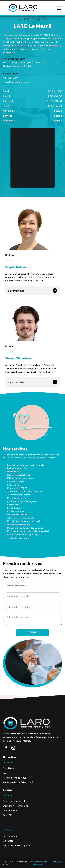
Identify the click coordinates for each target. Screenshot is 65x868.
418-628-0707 (10, 78)
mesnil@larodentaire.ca (15, 82)
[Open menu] (59, 8)
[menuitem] (32, 768)
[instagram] (13, 748)
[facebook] (6, 748)
